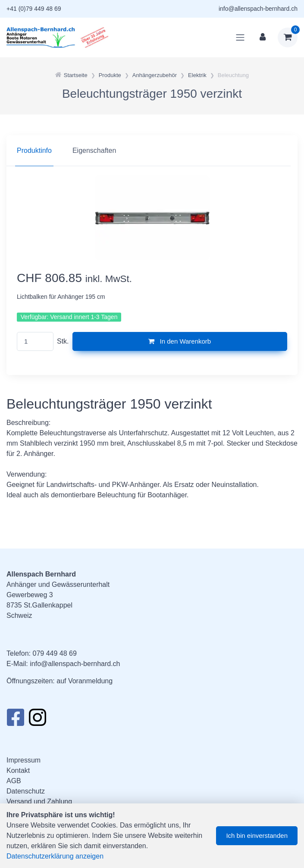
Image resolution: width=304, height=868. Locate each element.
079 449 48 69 (54, 653)
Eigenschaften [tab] (94, 150)
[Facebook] (15, 720)
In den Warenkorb (180, 341)
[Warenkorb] (288, 37)
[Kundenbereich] (263, 37)
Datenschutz (26, 791)
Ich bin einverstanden (257, 835)
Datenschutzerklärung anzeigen (55, 856)
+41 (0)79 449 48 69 (34, 9)
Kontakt (18, 770)
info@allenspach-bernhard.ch (258, 9)
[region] (152, 151)
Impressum (24, 760)
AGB (14, 781)
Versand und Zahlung (39, 801)
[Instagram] (38, 720)
